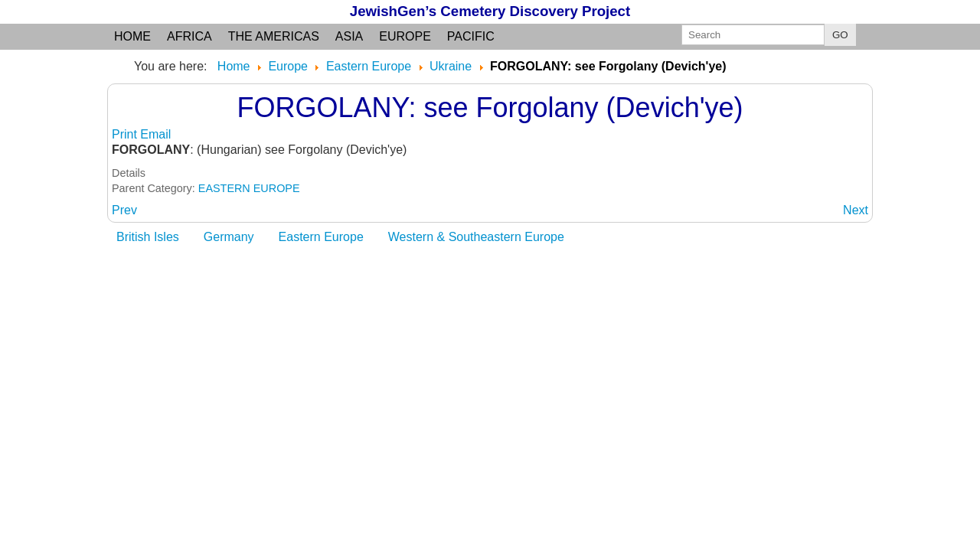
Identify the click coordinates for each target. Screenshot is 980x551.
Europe (405, 36)
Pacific (471, 36)
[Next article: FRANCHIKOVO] (856, 210)
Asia (349, 36)
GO (840, 35)
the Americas (274, 36)
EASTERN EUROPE (249, 188)
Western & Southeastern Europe (476, 237)
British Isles (148, 237)
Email (155, 134)
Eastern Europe (321, 237)
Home (132, 36)
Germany (229, 237)
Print (126, 134)
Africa (189, 36)
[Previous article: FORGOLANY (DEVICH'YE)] (124, 210)
